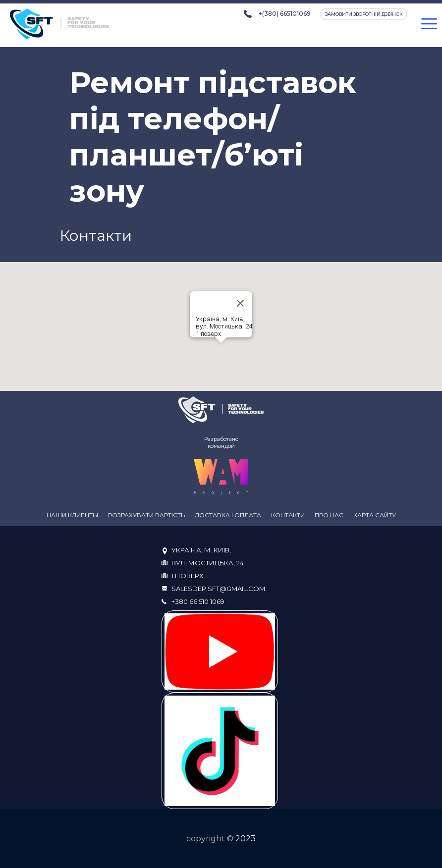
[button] (221, 352)
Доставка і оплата (228, 515)
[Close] (240, 303)
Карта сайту (375, 515)
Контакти (288, 515)
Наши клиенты (72, 515)
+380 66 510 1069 (198, 601)
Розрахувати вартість (146, 515)
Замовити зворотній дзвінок (364, 14)
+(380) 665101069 (285, 14)
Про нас (329, 515)
